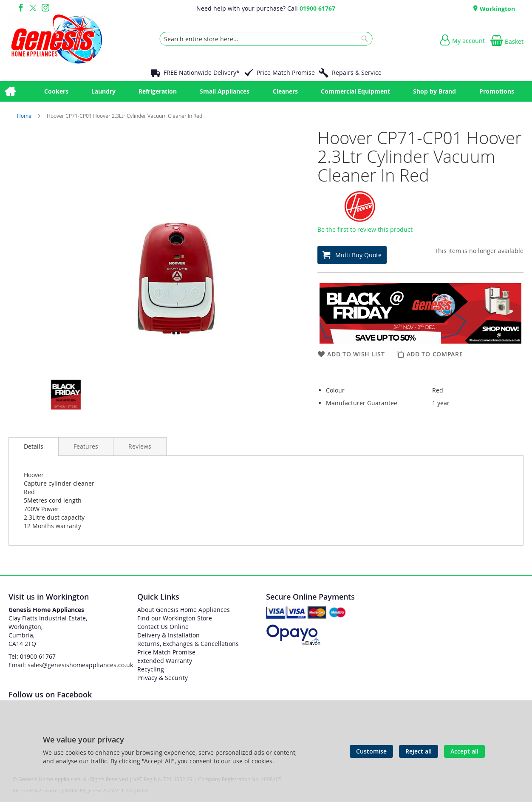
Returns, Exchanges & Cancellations (188, 644)
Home (25, 116)
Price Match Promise (286, 73)
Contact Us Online (163, 627)
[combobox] (266, 39)
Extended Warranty (165, 661)
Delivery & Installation (168, 635)
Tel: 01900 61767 (32, 656)
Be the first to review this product (365, 229)
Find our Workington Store (175, 618)
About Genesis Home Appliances (184, 610)
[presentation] (34, 447)
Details (34, 446)
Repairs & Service (357, 73)
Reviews (140, 446)
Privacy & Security (163, 678)
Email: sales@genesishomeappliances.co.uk (71, 665)
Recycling (151, 669)
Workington (497, 9)
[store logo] (57, 39)
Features (86, 446)
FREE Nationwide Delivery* (202, 73)
